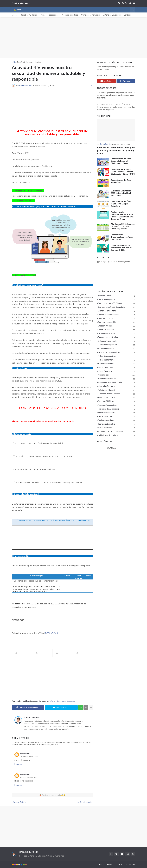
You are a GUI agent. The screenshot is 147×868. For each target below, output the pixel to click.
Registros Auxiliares (29, 15)
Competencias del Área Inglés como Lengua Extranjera (121, 204)
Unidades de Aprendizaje (117, 435)
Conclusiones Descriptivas (117, 315)
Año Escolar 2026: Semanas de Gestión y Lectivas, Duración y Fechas (123, 226)
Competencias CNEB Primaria (117, 303)
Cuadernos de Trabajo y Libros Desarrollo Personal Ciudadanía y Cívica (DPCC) (123, 172)
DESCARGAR (52, 633)
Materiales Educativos (112, 15)
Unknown (25, 753)
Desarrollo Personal (117, 330)
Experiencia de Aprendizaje (117, 353)
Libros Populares (117, 371)
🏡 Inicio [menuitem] (17, 10)
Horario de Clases (117, 368)
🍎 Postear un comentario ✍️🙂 (52, 795)
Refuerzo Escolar (117, 417)
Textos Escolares (117, 428)
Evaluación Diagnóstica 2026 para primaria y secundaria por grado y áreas (116, 151)
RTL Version (130, 865)
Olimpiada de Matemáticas (117, 394)
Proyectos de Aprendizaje (117, 409)
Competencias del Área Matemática (121, 181)
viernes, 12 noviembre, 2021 (28, 777)
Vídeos (15, 15)
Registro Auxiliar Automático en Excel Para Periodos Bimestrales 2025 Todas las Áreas (122, 216)
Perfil (109, 865)
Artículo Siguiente (85, 802)
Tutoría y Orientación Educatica (29, 62)
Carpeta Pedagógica (117, 300)
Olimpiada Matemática (90, 15)
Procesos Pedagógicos (49, 15)
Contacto (128, 15)
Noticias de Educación (117, 390)
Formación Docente (117, 364)
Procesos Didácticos (70, 15)
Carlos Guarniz (21, 3)
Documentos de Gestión (117, 337)
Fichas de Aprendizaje (117, 356)
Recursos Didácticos (117, 413)
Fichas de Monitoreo (117, 360)
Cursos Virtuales (117, 326)
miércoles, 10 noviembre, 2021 (29, 756)
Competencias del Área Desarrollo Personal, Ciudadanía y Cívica (121, 161)
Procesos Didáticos (117, 401)
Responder (19, 764)
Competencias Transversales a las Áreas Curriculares (122, 237)
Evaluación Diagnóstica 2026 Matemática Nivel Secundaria (121, 193)
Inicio (14, 62)
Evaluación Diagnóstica (117, 345)
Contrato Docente (117, 319)
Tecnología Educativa (117, 424)
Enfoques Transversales (117, 341)
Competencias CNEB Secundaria (117, 307)
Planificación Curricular (117, 398)
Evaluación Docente (117, 349)
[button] (133, 10)
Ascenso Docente (117, 296)
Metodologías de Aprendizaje (117, 383)
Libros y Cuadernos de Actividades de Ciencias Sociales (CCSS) (121, 248)
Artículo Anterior (20, 802)
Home (102, 865)
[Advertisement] (74, 38)
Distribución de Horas (117, 334)
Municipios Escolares (117, 386)
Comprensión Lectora (117, 311)
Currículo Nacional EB (117, 322)
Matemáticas (117, 375)
